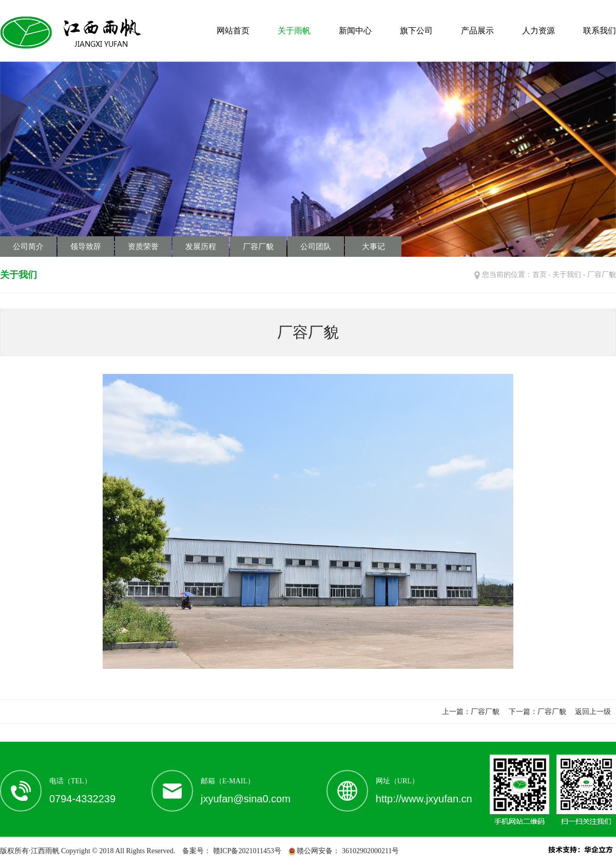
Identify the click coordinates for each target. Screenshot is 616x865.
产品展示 (477, 31)
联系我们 (600, 31)
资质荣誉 (143, 247)
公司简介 (28, 247)
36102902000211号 (369, 851)
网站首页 (233, 31)
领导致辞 (86, 247)
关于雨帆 (294, 31)
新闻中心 (355, 31)
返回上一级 (593, 712)
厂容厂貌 (258, 247)
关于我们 (567, 275)
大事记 (373, 247)
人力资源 (538, 31)
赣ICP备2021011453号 (246, 851)
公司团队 (316, 247)
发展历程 (201, 247)
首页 (540, 275)
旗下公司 (416, 31)
